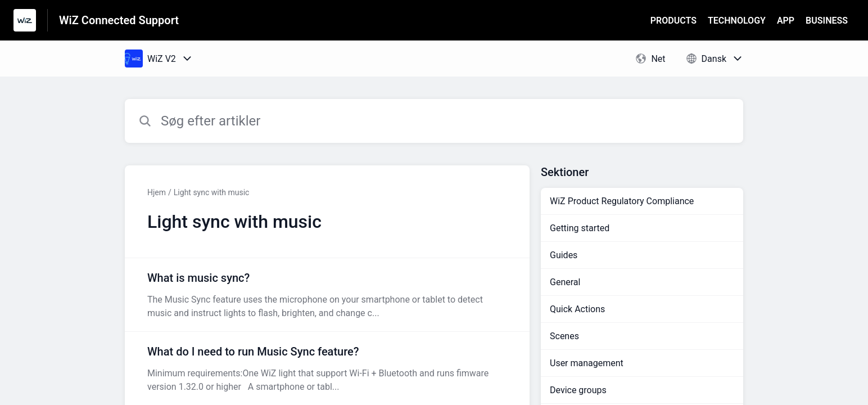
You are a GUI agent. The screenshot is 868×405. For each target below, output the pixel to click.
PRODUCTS (673, 21)
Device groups (578, 390)
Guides (564, 255)
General (565, 282)
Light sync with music (212, 192)
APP (786, 21)
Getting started (580, 228)
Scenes (564, 336)
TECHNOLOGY (737, 21)
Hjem (157, 192)
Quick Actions (577, 309)
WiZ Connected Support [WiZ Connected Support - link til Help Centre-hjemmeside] (119, 20)
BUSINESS (827, 21)
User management (587, 363)
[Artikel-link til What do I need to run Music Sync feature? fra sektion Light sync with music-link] (327, 368)
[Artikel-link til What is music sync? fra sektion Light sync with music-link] (327, 295)
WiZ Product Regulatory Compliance (622, 201)
